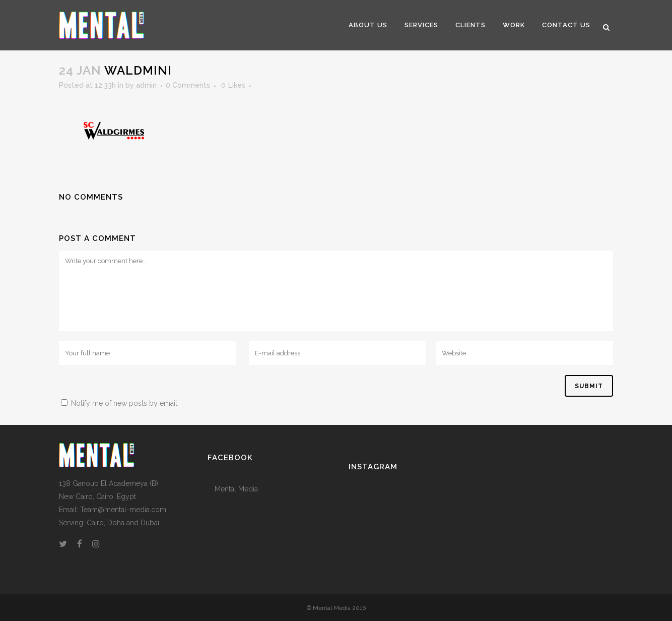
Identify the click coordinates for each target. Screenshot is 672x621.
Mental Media (236, 489)
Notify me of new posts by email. (125, 403)
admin (146, 85)
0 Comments (188, 85)
